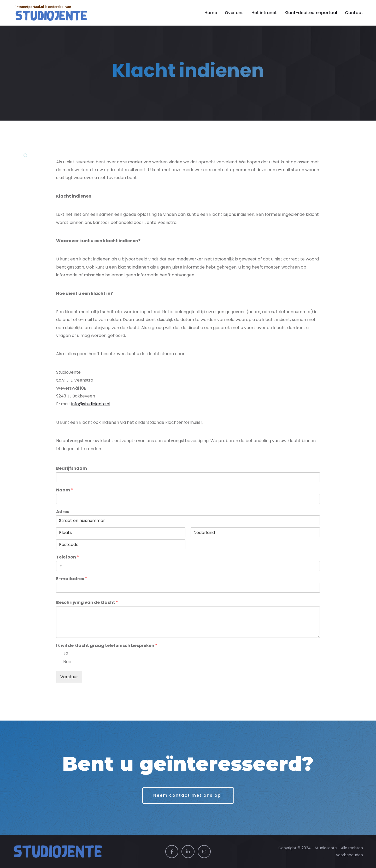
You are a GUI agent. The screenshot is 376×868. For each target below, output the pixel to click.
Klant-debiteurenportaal (311, 13)
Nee (67, 662)
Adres (63, 512)
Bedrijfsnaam (72, 469)
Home (211, 13)
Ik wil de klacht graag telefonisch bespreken (107, 646)
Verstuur (69, 677)
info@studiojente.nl (91, 404)
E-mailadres (72, 579)
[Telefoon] (188, 566)
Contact (354, 13)
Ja (66, 653)
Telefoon (67, 557)
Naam (64, 490)
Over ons (234, 13)
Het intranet (264, 13)
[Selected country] (60, 566)
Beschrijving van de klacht (87, 603)
